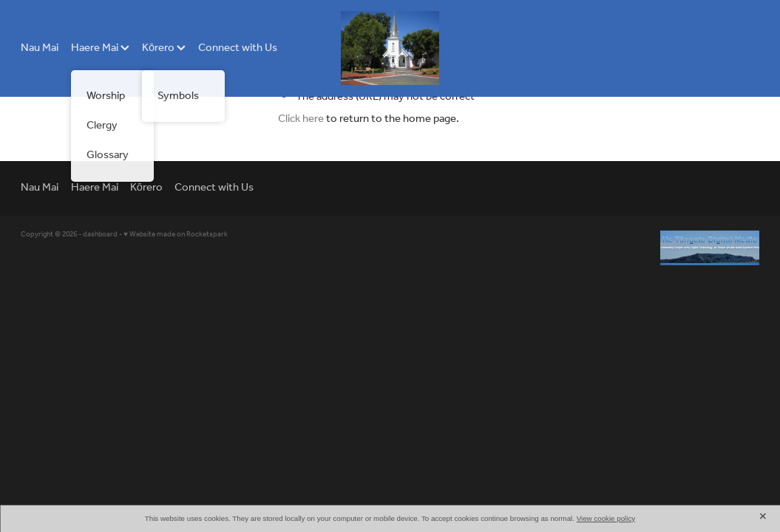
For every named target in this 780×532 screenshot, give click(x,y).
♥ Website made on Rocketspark (176, 235)
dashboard (100, 235)
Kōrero (164, 48)
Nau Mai (40, 48)
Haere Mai (100, 48)
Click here (301, 119)
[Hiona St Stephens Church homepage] (390, 48)
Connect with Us (238, 48)
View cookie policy (606, 518)
